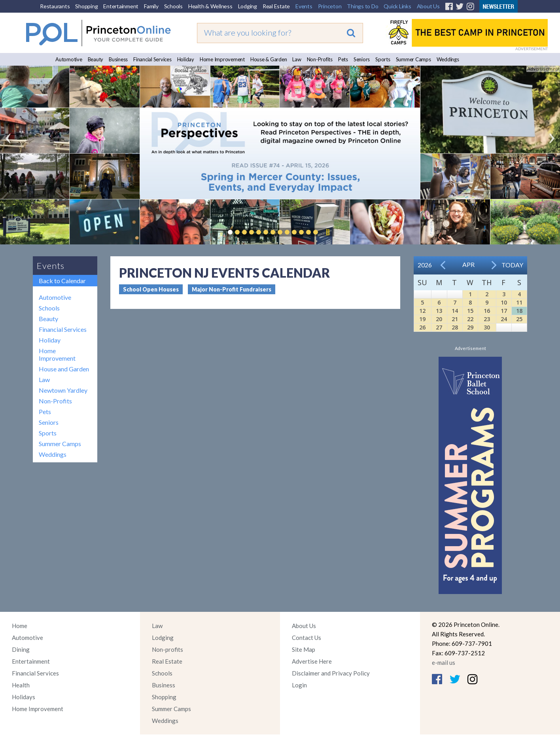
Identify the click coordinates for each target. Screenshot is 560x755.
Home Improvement (222, 59)
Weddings (448, 59)
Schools (173, 6)
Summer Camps (413, 59)
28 (455, 327)
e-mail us (444, 662)
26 (422, 327)
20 (439, 319)
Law (297, 59)
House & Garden (269, 59)
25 (519, 319)
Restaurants (55, 6)
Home (20, 626)
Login (299, 685)
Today (512, 265)
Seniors (362, 59)
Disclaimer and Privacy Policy (331, 673)
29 (470, 327)
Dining (21, 649)
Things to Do (362, 6)
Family (151, 6)
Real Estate (276, 6)
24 (504, 319)
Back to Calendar (62, 281)
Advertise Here (312, 661)
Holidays (24, 697)
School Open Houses (151, 289)
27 (439, 327)
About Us (428, 6)
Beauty (96, 59)
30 (487, 327)
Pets (343, 59)
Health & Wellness (210, 6)
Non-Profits (320, 59)
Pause (327, 232)
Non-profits (167, 649)
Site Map (304, 649)
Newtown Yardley (63, 390)
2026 (425, 265)
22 (470, 319)
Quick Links (397, 6)
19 (422, 319)
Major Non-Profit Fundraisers (232, 289)
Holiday (186, 59)
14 (455, 311)
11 (519, 302)
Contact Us (306, 638)
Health (21, 685)
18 (519, 311)
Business (118, 59)
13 (439, 311)
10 (504, 302)
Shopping (86, 6)
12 (422, 311)
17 (504, 311)
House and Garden (64, 369)
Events (304, 6)
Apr (468, 264)
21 (455, 319)
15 (470, 311)
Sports (383, 59)
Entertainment (121, 6)
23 (487, 319)
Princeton (330, 6)
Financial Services (152, 59)
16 (487, 311)
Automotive (69, 59)
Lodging (248, 6)
